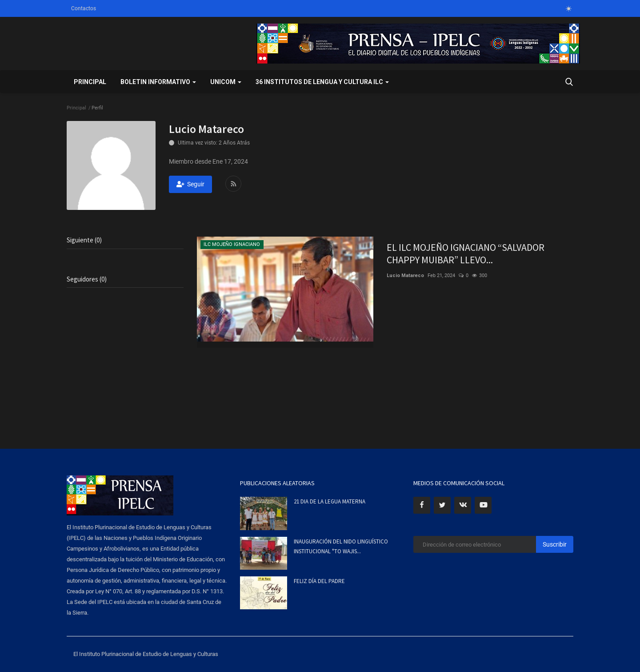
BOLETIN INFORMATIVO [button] (158, 82)
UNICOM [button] (226, 82)
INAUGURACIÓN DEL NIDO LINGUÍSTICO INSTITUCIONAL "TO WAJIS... (341, 546)
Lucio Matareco (405, 276)
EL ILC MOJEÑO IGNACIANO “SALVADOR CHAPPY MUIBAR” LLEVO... (466, 254)
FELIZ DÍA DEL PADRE (319, 581)
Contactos (84, 8)
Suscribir (555, 544)
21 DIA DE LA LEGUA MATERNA (330, 501)
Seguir (190, 184)
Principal (90, 82)
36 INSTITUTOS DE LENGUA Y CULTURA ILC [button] (322, 82)
